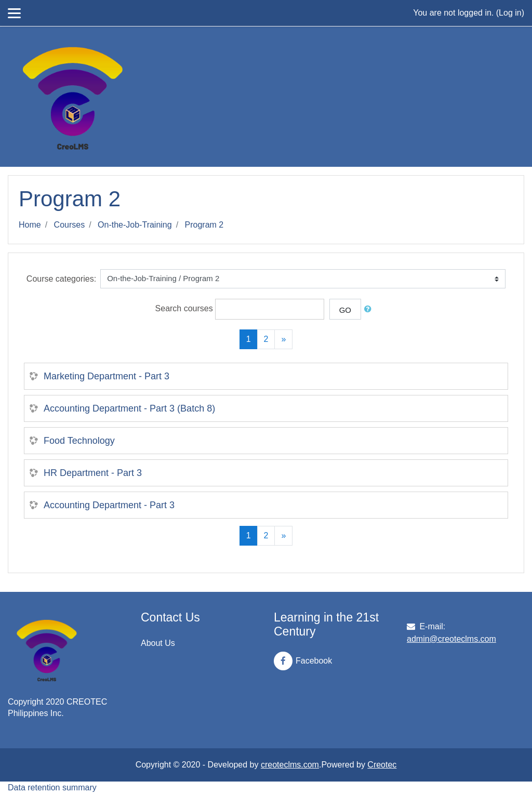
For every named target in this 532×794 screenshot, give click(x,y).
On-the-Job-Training (135, 225)
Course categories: (61, 279)
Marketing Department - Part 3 (107, 376)
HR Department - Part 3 (93, 473)
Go (345, 310)
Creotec (382, 765)
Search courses (184, 308)
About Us (158, 643)
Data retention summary (52, 788)
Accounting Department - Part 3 (109, 505)
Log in (510, 13)
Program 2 (204, 225)
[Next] (283, 339)
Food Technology (79, 441)
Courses (70, 225)
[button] (370, 309)
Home (30, 225)
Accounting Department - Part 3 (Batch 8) (129, 408)
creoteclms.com (290, 765)
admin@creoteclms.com (451, 639)
